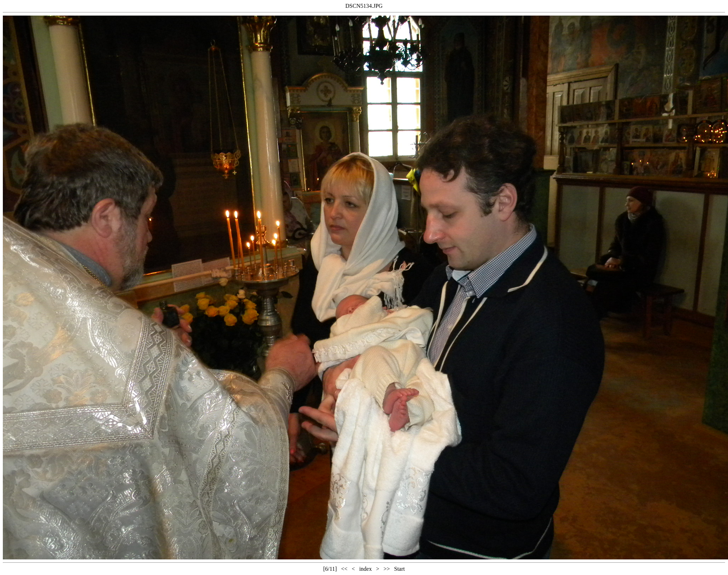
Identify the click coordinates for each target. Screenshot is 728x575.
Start (399, 569)
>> (387, 569)
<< (344, 569)
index (365, 569)
